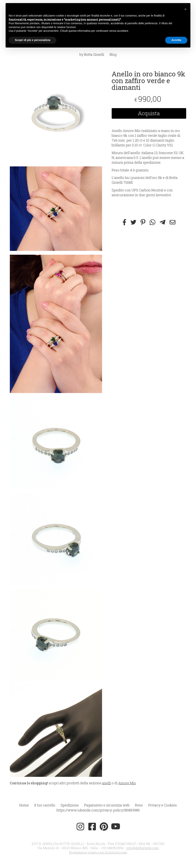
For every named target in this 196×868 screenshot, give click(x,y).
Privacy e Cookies (162, 805)
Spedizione (70, 805)
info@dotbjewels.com (142, 848)
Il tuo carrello (45, 805)
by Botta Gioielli (92, 54)
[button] (185, 9)
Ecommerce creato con (98, 852)
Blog (113, 54)
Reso (139, 805)
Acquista (149, 113)
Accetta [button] (176, 40)
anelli (106, 783)
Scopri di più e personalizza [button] (33, 40)
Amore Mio (127, 783)
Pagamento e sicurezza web (107, 805)
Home (24, 805)
